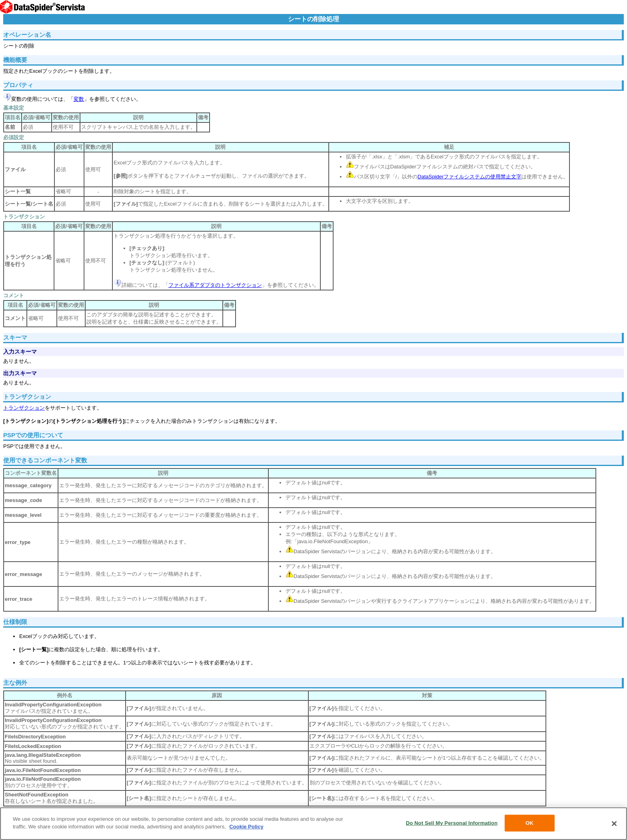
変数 (79, 99)
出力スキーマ (20, 373)
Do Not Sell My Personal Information (452, 823)
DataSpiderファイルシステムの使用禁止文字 (469, 177)
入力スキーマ (20, 352)
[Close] (614, 824)
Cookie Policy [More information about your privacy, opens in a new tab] (246, 827)
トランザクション (24, 408)
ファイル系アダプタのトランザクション (215, 285)
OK (529, 823)
